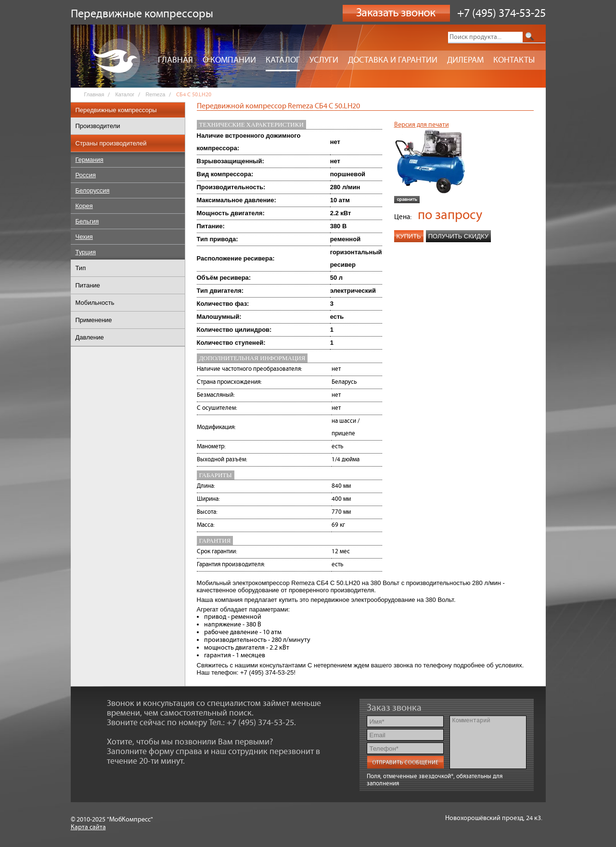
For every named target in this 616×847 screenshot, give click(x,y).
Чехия (84, 237)
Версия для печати (422, 125)
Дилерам (465, 60)
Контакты (514, 60)
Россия (86, 175)
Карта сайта (88, 827)
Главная (175, 60)
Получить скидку (458, 236)
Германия (90, 160)
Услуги (324, 60)
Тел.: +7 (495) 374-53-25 (251, 723)
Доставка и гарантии (393, 60)
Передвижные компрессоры (116, 110)
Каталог (283, 60)
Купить (409, 236)
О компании (229, 60)
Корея (84, 206)
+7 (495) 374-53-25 (501, 13)
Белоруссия (93, 190)
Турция (86, 252)
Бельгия (87, 221)
